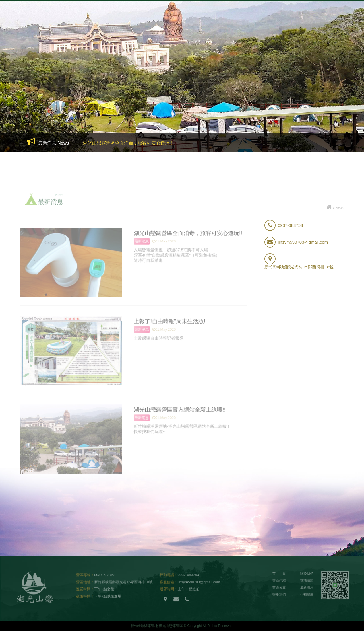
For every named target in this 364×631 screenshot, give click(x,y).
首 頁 (279, 575)
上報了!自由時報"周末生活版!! (170, 321)
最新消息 (303, 25)
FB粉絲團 (335, 25)
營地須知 (167, 25)
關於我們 (136, 25)
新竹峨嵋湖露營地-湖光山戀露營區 (41, 19)
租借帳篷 (199, 25)
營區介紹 (105, 25)
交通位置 (272, 25)
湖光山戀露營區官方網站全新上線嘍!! (179, 409)
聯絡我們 (279, 595)
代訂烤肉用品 (235, 25)
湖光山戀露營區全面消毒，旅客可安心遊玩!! (128, 143)
